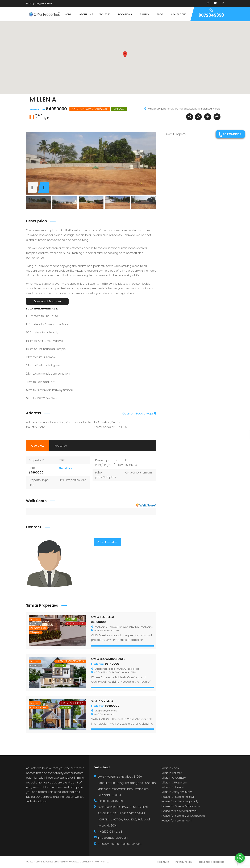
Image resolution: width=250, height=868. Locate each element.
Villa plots (110, 477)
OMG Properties (69, 480)
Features (61, 446)
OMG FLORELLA (103, 617)
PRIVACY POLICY (184, 862)
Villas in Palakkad (173, 787)
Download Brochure (47, 301)
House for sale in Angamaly (180, 801)
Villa (134, 672)
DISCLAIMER (163, 862)
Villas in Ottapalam (174, 783)
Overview (38, 446)
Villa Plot (115, 630)
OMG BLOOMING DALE (108, 659)
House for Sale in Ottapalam (181, 806)
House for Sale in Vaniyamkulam (183, 816)
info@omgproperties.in (40, 3)
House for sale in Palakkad (179, 811)
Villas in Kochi (170, 768)
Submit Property (174, 134)
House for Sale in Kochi (177, 821)
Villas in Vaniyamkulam (177, 792)
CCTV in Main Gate (104, 672)
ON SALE (134, 465)
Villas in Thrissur (172, 773)
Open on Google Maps (139, 414)
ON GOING (132, 473)
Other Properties (107, 542)
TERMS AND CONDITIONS (211, 862)
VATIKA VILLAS (102, 701)
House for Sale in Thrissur (178, 797)
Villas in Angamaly (174, 778)
